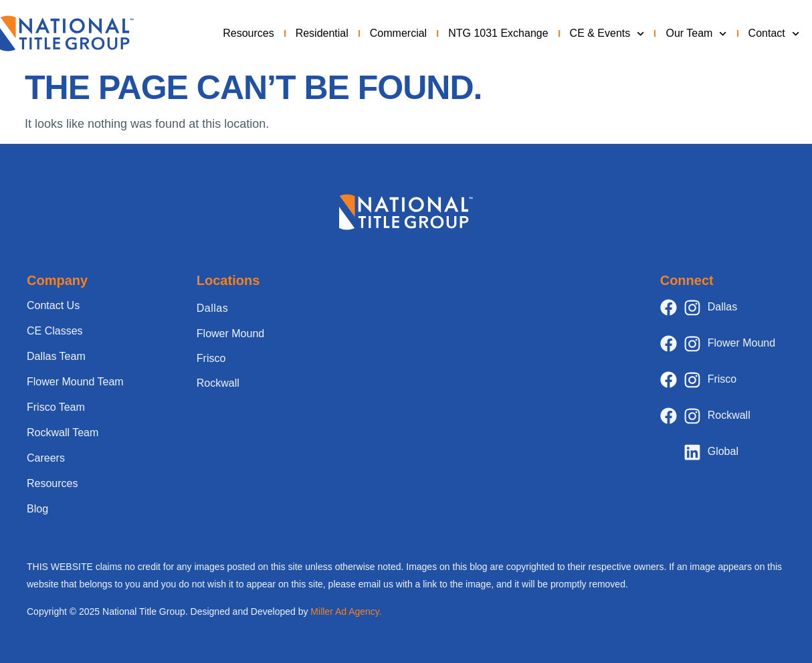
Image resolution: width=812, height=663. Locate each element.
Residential (322, 33)
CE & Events (607, 34)
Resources (248, 33)
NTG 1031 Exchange (498, 33)
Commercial (398, 33)
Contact (774, 34)
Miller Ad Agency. (346, 611)
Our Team (696, 34)
